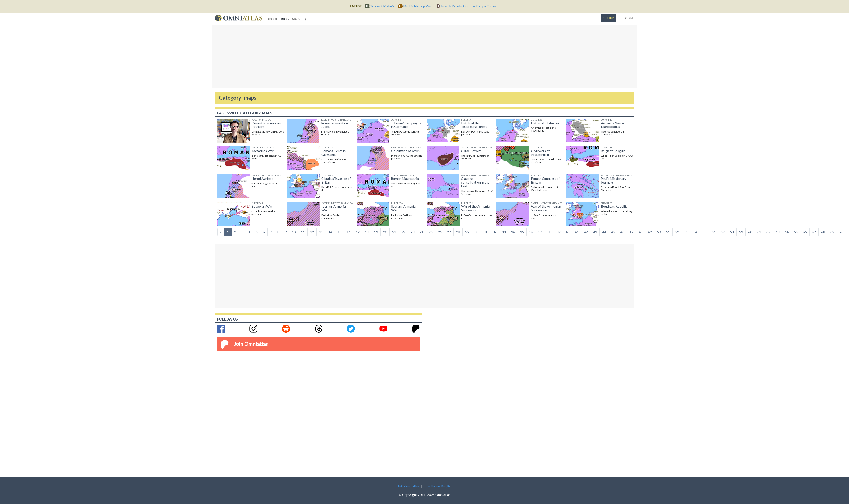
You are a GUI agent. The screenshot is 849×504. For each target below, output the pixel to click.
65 (796, 232)
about (273, 19)
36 (531, 232)
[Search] (305, 18)
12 (312, 232)
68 (823, 232)
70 (841, 232)
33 (504, 232)
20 (385, 232)
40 (568, 232)
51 (668, 232)
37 (540, 232)
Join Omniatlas (251, 344)
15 (339, 232)
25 (431, 232)
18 (367, 232)
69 (832, 232)
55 (704, 232)
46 (622, 232)
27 (449, 232)
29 (467, 232)
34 (513, 232)
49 (650, 232)
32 (495, 232)
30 (476, 232)
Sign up (608, 18)
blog (286, 19)
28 (458, 232)
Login (627, 17)
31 (485, 232)
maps (296, 19)
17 (358, 232)
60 (750, 232)
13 (321, 232)
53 (686, 232)
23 (412, 232)
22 (403, 232)
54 (695, 232)
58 (732, 232)
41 (577, 232)
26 (440, 232)
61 (759, 232)
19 (376, 232)
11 (303, 232)
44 (604, 232)
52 (677, 232)
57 (723, 232)
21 (394, 232)
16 (349, 232)
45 (613, 232)
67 (814, 232)
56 (714, 232)
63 (777, 232)
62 (768, 232)
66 (805, 232)
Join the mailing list (438, 486)
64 (787, 232)
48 (641, 232)
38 (549, 232)
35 (522, 232)
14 (330, 232)
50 (659, 232)
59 (741, 232)
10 (294, 232)
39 (558, 232)
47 (631, 232)
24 (422, 232)
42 (586, 232)
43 (595, 232)
